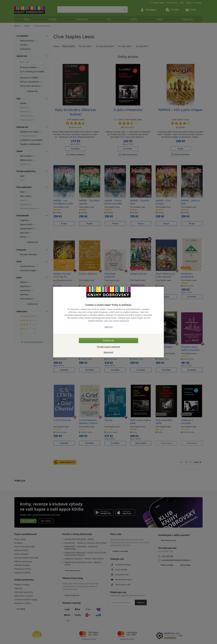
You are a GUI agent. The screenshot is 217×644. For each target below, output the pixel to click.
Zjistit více (108, 327)
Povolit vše (108, 340)
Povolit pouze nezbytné (108, 347)
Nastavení (109, 352)
